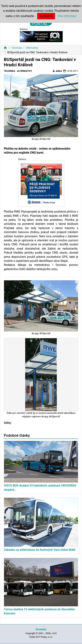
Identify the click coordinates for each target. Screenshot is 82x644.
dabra (57, 71)
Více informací (67, 16)
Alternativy (32, 48)
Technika (17, 48)
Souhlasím (46, 16)
